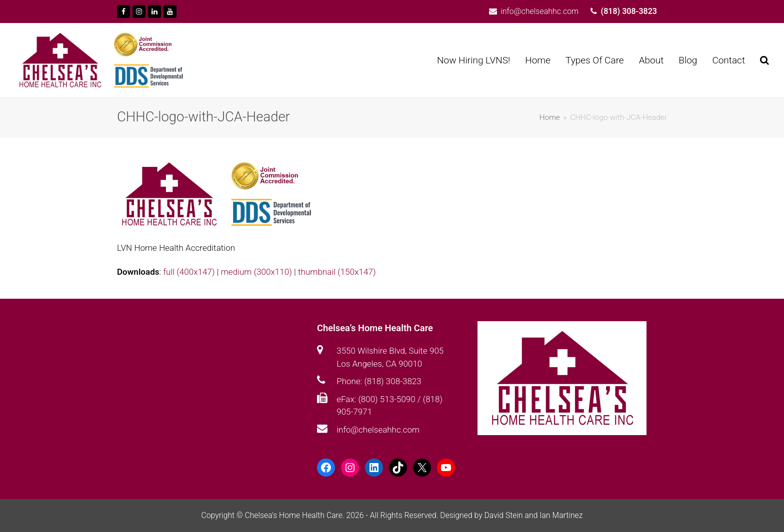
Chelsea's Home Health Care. (294, 515)
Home (550, 117)
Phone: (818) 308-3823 (379, 381)
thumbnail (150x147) (337, 272)
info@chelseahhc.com (378, 430)
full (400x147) (189, 272)
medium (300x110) (256, 272)
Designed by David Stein (482, 515)
